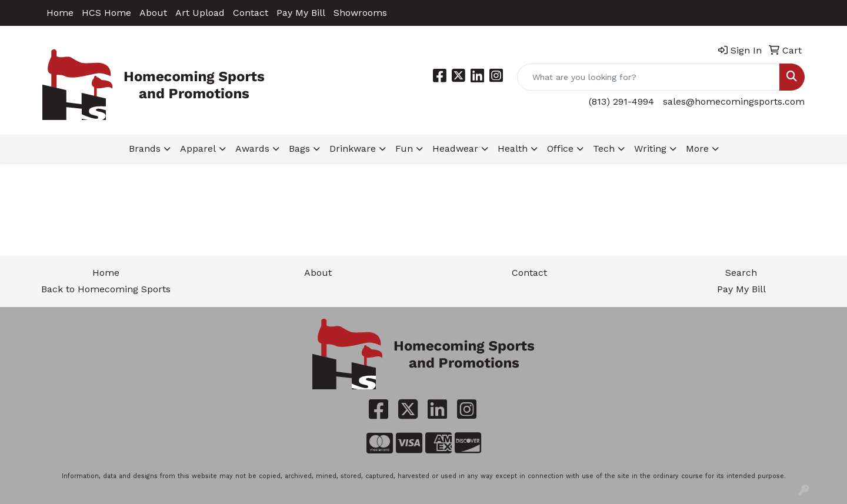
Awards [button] (252, 148)
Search (741, 273)
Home (60, 13)
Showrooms (360, 13)
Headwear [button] (455, 148)
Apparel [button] (198, 148)
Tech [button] (604, 148)
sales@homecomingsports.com (734, 101)
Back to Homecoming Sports (106, 289)
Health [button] (513, 148)
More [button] (697, 148)
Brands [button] (145, 148)
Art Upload (200, 13)
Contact (251, 13)
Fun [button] (404, 148)
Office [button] (560, 148)
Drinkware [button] (353, 148)
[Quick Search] (648, 77)
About (153, 13)
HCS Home (106, 13)
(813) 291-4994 (621, 101)
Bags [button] (299, 148)
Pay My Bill (301, 13)
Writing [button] (650, 148)
